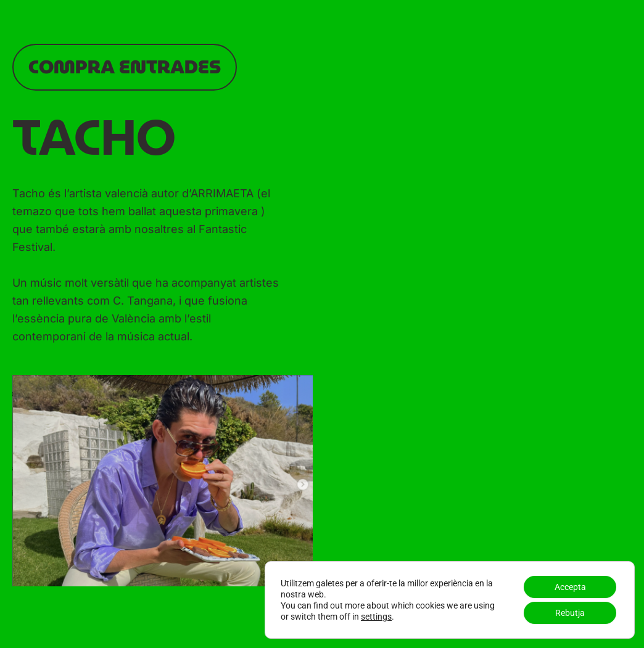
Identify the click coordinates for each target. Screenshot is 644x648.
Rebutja (570, 613)
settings (376, 617)
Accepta (570, 587)
